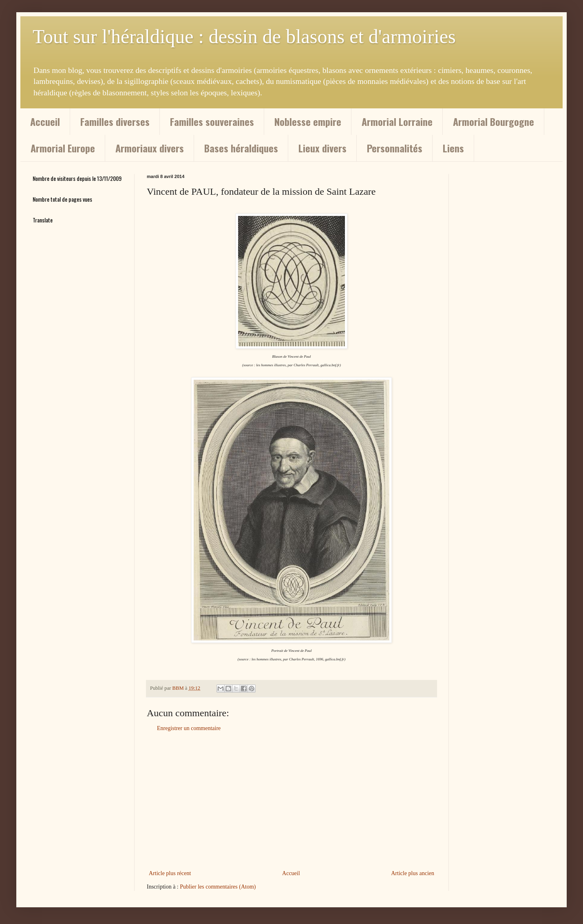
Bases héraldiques (241, 148)
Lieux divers (322, 148)
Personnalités (395, 148)
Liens (453, 148)
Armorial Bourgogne (494, 121)
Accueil (45, 121)
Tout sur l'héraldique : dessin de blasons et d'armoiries (244, 36)
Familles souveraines (212, 121)
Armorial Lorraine (397, 121)
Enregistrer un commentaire (189, 728)
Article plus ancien (413, 873)
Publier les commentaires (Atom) (218, 887)
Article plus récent (170, 873)
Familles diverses (115, 121)
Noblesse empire (308, 121)
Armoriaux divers (150, 148)
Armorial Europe (63, 148)
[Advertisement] (291, 801)
